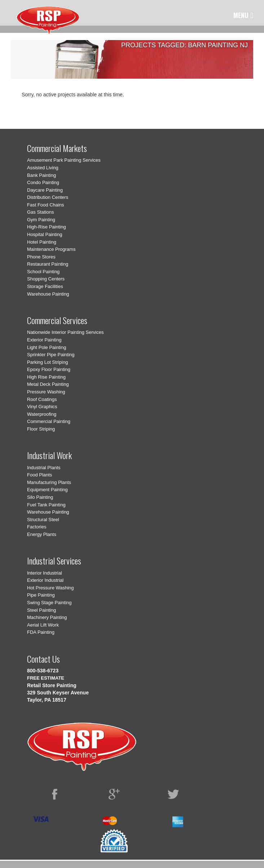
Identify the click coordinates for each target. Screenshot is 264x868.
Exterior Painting (44, 340)
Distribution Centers (48, 197)
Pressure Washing (46, 392)
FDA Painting (41, 632)
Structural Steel (43, 520)
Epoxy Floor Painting (49, 369)
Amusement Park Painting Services (64, 160)
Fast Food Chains (46, 205)
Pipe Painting (41, 595)
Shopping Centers (46, 279)
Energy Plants (42, 534)
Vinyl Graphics (42, 407)
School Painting (43, 272)
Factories (37, 527)
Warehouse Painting (48, 294)
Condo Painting (43, 182)
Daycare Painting (45, 190)
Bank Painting (41, 175)
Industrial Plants (44, 468)
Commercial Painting (49, 421)
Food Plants (39, 475)
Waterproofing (42, 414)
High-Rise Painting (47, 227)
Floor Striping (41, 429)
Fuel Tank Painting (46, 505)
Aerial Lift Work (43, 625)
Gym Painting (41, 220)
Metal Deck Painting (48, 384)
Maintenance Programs (51, 249)
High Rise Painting (46, 377)
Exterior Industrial (45, 580)
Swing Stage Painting (49, 603)
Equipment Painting (47, 490)
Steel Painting (41, 610)
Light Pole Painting (47, 347)
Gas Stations (40, 212)
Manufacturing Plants (49, 482)
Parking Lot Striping (47, 362)
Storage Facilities (45, 286)
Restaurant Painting (48, 264)
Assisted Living (43, 168)
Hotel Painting (42, 242)
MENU (243, 15)
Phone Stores (41, 257)
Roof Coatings (42, 399)
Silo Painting (40, 497)
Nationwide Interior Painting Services (65, 332)
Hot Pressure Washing (50, 588)
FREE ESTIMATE (46, 678)
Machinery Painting (47, 617)
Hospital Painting (45, 234)
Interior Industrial (45, 573)
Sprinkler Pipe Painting (51, 355)
